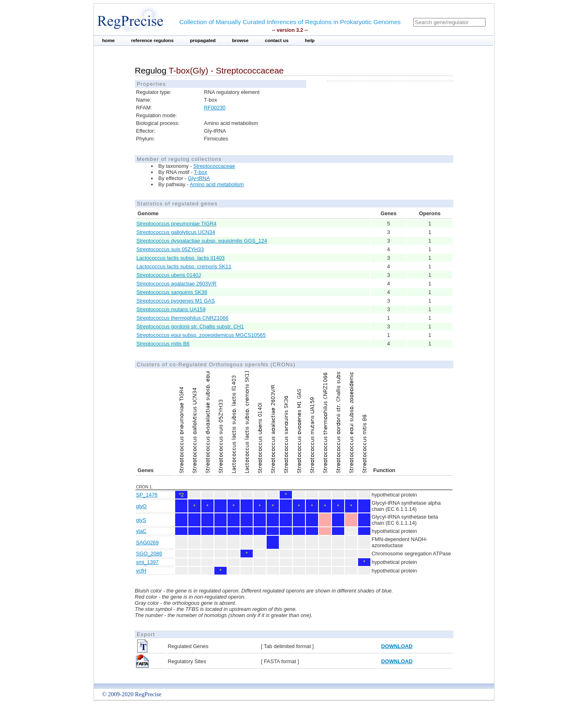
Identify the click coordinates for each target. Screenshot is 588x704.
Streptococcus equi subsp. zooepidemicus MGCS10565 (201, 335)
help (310, 40)
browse (240, 40)
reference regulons (152, 40)
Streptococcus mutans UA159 (171, 309)
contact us (277, 40)
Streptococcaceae (214, 166)
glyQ (141, 506)
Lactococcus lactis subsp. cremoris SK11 (184, 266)
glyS (141, 520)
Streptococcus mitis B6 (163, 344)
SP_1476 (147, 495)
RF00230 (215, 108)
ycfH (141, 571)
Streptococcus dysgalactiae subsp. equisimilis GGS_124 (202, 241)
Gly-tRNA (199, 178)
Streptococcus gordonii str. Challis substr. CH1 (190, 326)
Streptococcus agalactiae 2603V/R (176, 284)
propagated (203, 40)
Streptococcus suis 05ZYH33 (170, 249)
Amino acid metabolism (217, 184)
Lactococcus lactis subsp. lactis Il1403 (180, 258)
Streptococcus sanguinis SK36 (172, 292)
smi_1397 (147, 562)
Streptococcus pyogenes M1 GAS (176, 301)
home (108, 40)
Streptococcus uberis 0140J (169, 275)
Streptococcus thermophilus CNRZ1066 (182, 318)
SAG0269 (147, 542)
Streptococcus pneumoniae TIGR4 (176, 224)
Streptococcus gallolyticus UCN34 (176, 232)
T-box (200, 172)
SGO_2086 (149, 554)
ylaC (141, 531)
